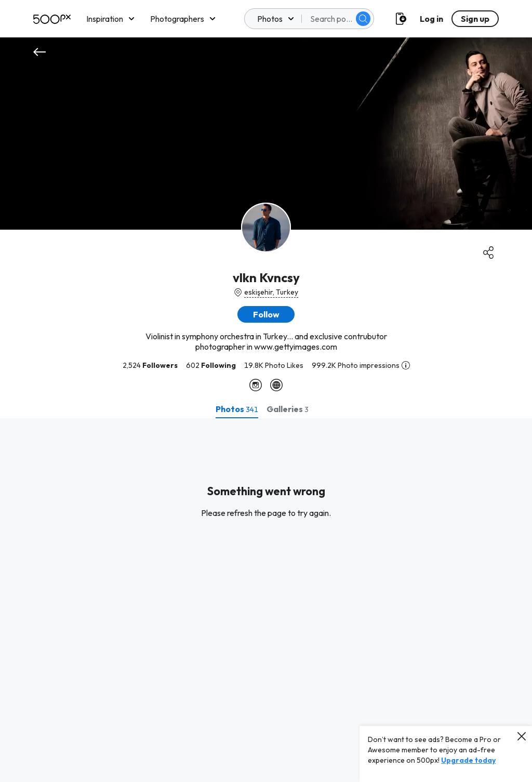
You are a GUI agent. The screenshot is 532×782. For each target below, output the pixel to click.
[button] (266, 314)
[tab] (237, 409)
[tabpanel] (266, 600)
